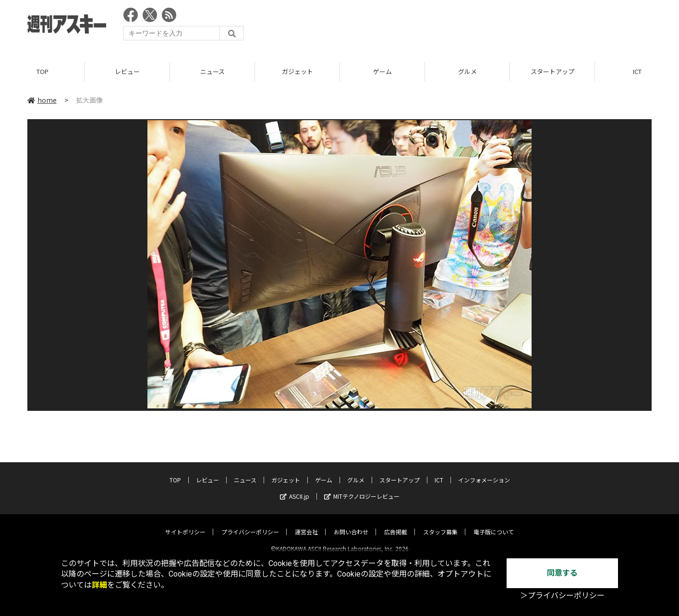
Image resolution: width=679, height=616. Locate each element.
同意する (562, 573)
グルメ (467, 72)
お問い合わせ (351, 524)
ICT (439, 472)
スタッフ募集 (440, 524)
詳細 (99, 585)
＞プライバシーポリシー (562, 596)
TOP (42, 72)
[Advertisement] (477, 26)
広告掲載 (396, 524)
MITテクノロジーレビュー (362, 488)
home (42, 100)
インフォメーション (484, 472)
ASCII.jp (295, 488)
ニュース (212, 72)
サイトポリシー (185, 524)
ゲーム (382, 72)
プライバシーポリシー (250, 524)
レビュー (127, 72)
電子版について (494, 524)
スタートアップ (552, 72)
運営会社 (306, 524)
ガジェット (297, 72)
